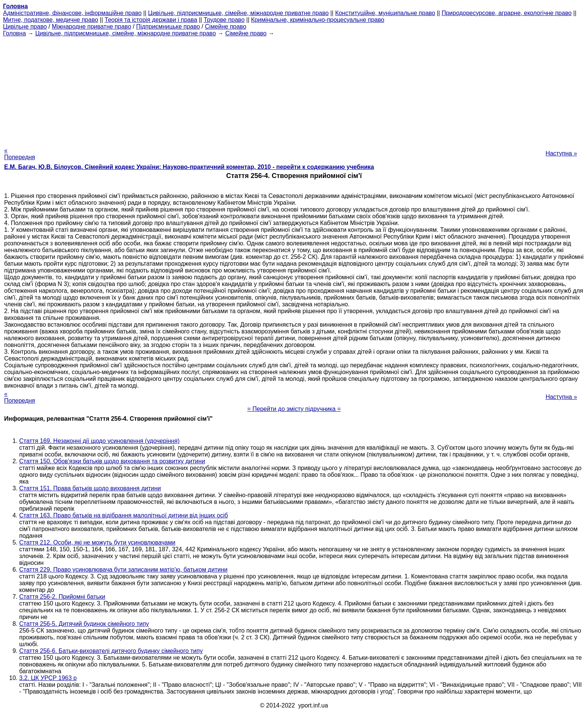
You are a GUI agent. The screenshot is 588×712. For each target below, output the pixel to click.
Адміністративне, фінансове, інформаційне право (72, 13)
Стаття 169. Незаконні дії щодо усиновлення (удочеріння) (99, 441)
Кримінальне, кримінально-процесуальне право (318, 20)
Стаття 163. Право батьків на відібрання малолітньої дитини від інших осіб (124, 515)
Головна (14, 33)
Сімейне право (226, 27)
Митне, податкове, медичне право (51, 20)
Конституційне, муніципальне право (385, 13)
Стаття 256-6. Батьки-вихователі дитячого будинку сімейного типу (111, 651)
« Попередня (20, 154)
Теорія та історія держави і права (151, 20)
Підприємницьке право (168, 27)
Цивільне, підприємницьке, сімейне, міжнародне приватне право (239, 13)
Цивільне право (25, 27)
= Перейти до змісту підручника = (294, 409)
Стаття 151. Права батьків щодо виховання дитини (90, 488)
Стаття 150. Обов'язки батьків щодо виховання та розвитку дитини (112, 461)
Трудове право (224, 20)
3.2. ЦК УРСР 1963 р (48, 678)
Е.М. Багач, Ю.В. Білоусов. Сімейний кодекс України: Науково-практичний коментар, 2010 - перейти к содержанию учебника (189, 167)
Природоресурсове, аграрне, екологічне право (507, 13)
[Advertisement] (294, 90)
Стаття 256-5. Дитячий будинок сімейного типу (84, 624)
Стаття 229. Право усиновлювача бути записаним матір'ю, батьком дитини (123, 570)
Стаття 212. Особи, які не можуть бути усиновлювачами (97, 542)
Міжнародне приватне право (92, 27)
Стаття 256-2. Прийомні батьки (62, 597)
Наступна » (561, 153)
